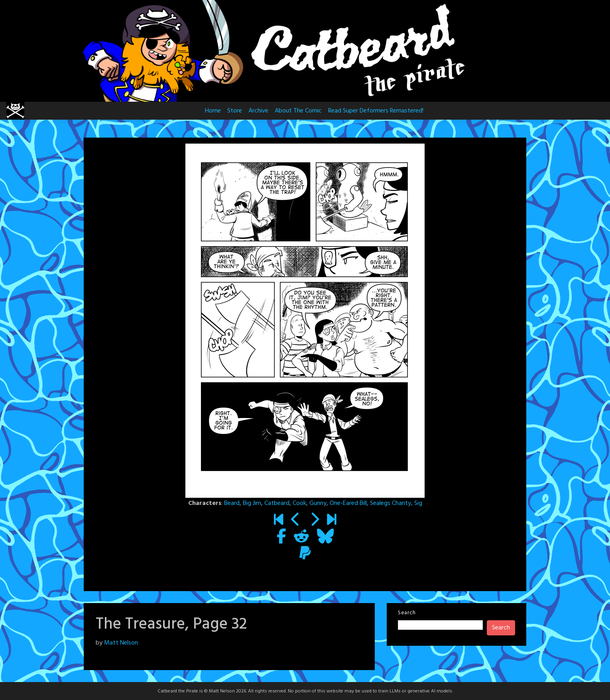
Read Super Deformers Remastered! (376, 111)
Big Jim (252, 503)
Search (407, 613)
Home (213, 111)
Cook (299, 503)
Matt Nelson (121, 643)
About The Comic (298, 111)
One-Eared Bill (348, 503)
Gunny (318, 503)
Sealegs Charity (391, 503)
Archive (258, 111)
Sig (418, 503)
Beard (232, 503)
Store (235, 111)
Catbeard (277, 503)
